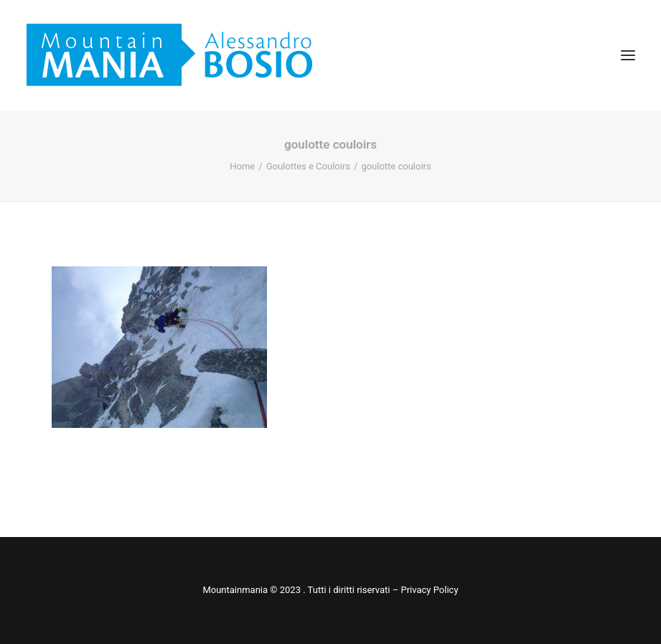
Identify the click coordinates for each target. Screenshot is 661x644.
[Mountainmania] (169, 55)
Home (242, 166)
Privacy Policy (430, 590)
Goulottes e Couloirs (308, 166)
